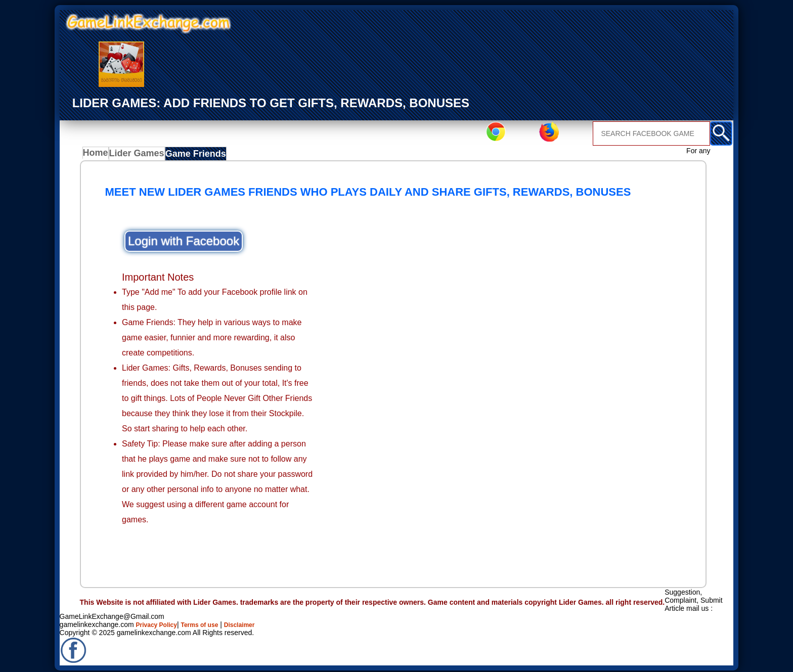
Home (98, 156)
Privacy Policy (160, 621)
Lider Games (140, 156)
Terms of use (209, 621)
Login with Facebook (184, 244)
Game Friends (196, 156)
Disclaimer (255, 621)
